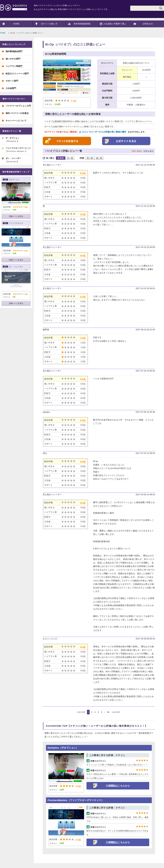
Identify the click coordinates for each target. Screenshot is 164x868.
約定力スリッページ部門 (17, 74)
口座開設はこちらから (118, 786)
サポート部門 (12, 81)
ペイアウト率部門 (14, 66)
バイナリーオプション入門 (18, 106)
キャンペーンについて (16, 121)
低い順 (99, 158)
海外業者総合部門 (14, 51)
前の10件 (81, 712)
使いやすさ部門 (13, 59)
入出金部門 (11, 88)
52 (108, 712)
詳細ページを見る (16, 216)
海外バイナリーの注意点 (17, 113)
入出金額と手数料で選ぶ (115, 24)
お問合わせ (148, 24)
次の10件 (116, 712)
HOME (16, 24)
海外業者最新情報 (82, 24)
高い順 (90, 158)
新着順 (61, 158)
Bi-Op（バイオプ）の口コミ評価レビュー (75, 44)
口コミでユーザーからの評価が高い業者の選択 (104, 132)
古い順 (70, 158)
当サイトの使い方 (49, 24)
